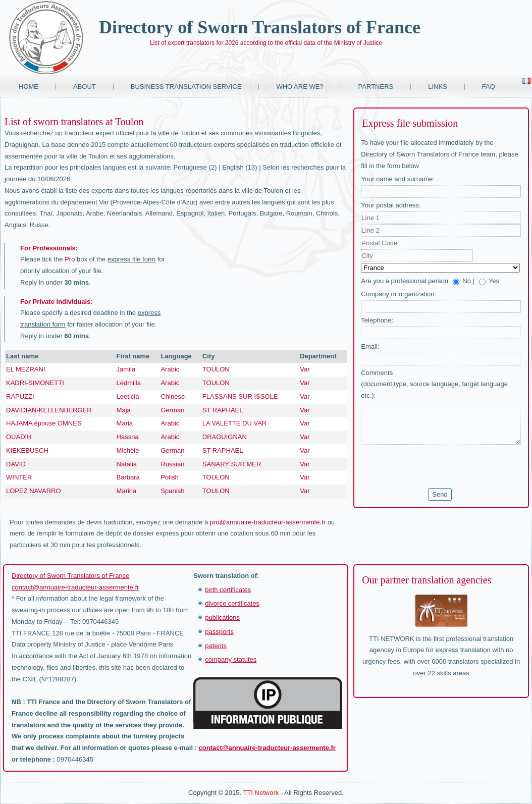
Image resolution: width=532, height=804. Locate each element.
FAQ (489, 87)
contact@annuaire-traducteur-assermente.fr (75, 587)
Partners (376, 87)
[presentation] (438, 466)
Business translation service (186, 87)
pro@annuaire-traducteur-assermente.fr (268, 522)
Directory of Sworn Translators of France (260, 27)
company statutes (231, 659)
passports (219, 632)
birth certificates (228, 590)
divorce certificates (232, 603)
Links (438, 87)
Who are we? (300, 87)
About (85, 87)
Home (29, 87)
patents (216, 646)
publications (222, 618)
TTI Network (261, 793)
